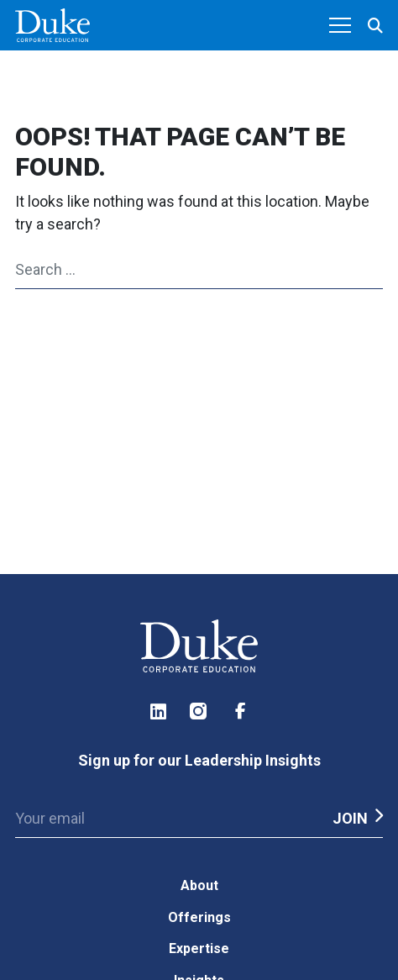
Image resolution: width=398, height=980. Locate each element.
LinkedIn (158, 711)
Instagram (199, 711)
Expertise (199, 948)
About (199, 885)
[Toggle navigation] (340, 26)
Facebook (240, 711)
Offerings (199, 917)
